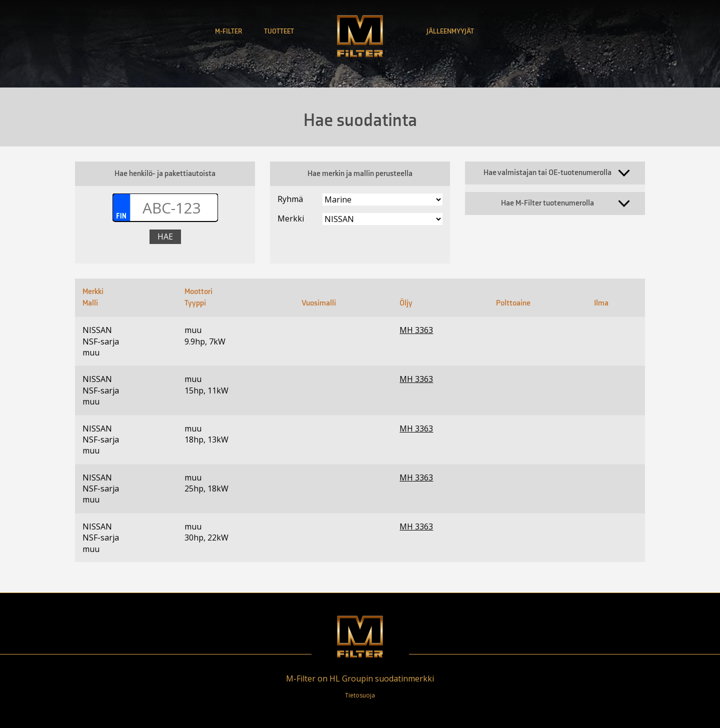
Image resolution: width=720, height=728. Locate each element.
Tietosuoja (360, 695)
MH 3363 (416, 330)
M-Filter (228, 31)
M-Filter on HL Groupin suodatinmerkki (360, 678)
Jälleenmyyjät (450, 31)
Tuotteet (279, 31)
